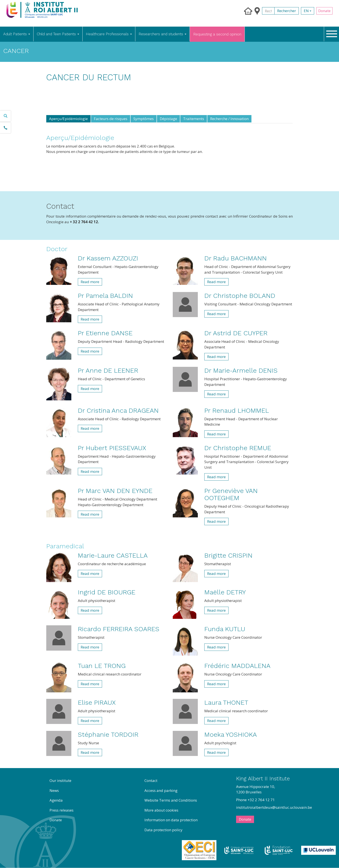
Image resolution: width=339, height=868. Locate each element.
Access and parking (161, 790)
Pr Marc (115, 491)
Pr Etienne (105, 333)
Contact (151, 781)
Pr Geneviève (231, 494)
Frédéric (237, 666)
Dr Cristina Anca (118, 410)
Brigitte (228, 555)
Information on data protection (171, 820)
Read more (90, 282)
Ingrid (107, 592)
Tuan (102, 666)
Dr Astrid (236, 333)
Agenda (56, 800)
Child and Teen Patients (58, 34)
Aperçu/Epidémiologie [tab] (68, 119)
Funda (225, 629)
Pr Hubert (112, 448)
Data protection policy (163, 830)
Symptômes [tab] (144, 119)
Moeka (231, 734)
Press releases (62, 810)
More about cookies (161, 810)
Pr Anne (108, 370)
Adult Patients (17, 34)
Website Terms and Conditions (171, 800)
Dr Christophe (240, 296)
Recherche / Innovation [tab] (229, 119)
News (54, 790)
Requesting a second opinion (217, 34)
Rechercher (287, 11)
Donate (324, 11)
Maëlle (225, 592)
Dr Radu (236, 258)
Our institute (60, 781)
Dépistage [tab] (168, 119)
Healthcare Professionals (109, 34)
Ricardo (119, 629)
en (308, 11)
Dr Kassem (108, 258)
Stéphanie (108, 734)
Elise (97, 702)
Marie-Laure (113, 555)
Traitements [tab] (194, 119)
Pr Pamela (105, 296)
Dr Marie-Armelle (241, 370)
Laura (226, 702)
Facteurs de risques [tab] (111, 119)
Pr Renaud (237, 410)
